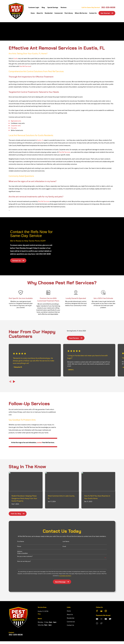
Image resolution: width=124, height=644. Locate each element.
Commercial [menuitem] (59, 13)
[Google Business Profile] (101, 608)
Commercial (71, 619)
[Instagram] (106, 608)
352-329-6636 (108, 7)
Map (39, 611)
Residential (71, 615)
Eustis (16, 58)
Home (69, 608)
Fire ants (14, 128)
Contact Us (70, 622)
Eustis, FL (40, 140)
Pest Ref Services (25, 66)
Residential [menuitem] (49, 13)
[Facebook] (97, 608)
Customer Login (34, 7)
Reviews (64, 7)
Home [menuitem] (33, 13)
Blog (43, 7)
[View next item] (14, 382)
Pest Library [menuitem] (69, 13)
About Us (70, 612)
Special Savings (53, 7)
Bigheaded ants (16, 121)
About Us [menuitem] (40, 13)
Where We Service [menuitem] (81, 13)
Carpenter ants (16, 126)
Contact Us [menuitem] (93, 13)
